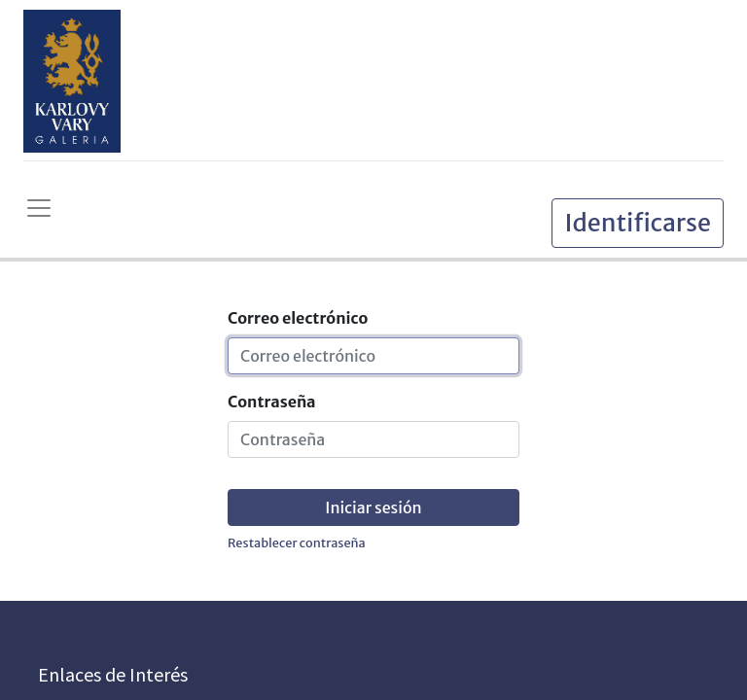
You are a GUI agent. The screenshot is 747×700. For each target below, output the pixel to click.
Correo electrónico (298, 318)
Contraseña (272, 402)
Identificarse (638, 223)
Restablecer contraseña (297, 542)
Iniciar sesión (373, 507)
